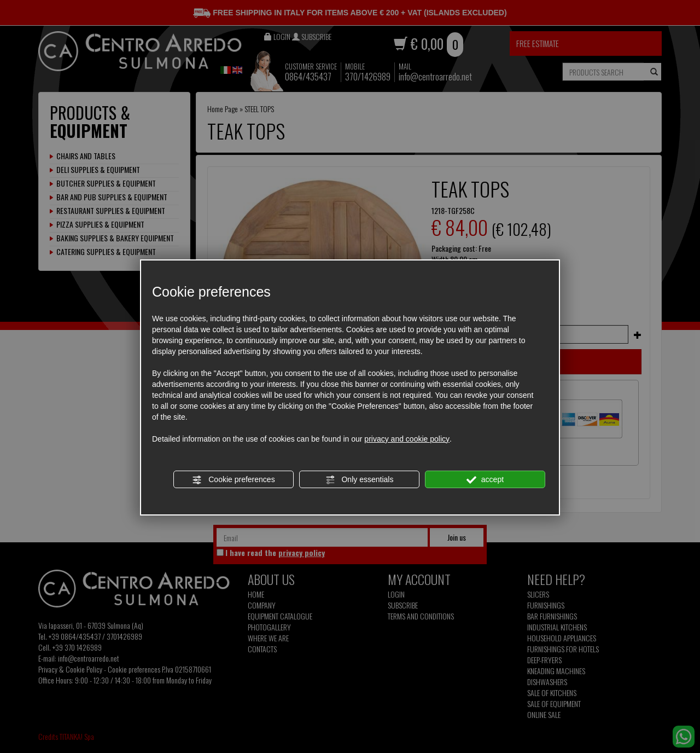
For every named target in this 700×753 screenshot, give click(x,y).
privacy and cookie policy (407, 439)
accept (485, 480)
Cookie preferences (233, 480)
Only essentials (360, 480)
